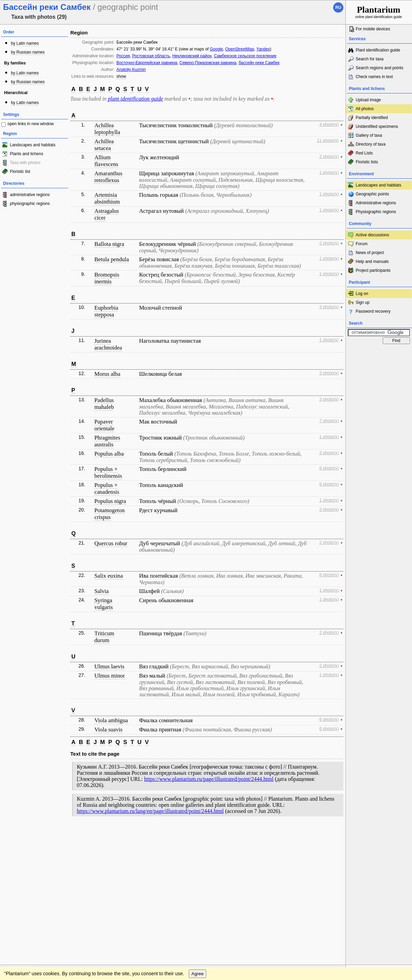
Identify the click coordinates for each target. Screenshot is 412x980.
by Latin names (25, 43)
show (121, 76)
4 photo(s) (329, 124)
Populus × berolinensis (108, 472)
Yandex (263, 49)
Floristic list (20, 172)
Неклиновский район (192, 56)
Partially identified (372, 118)
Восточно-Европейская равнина (147, 63)
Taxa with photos (25, 163)
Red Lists (364, 153)
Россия (123, 56)
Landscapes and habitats (33, 145)
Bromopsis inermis (107, 278)
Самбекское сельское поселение (245, 56)
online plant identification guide (379, 12)
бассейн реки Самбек (259, 63)
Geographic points (372, 194)
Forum (362, 244)
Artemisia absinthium (107, 198)
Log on (362, 294)
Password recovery (373, 311)
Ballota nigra (109, 244)
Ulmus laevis (109, 666)
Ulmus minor (109, 676)
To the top (333, 834)
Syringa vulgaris (103, 604)
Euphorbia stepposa (106, 311)
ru (338, 8)
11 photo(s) (328, 140)
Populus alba (109, 454)
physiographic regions (30, 204)
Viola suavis (108, 730)
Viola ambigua (111, 720)
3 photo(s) (329, 307)
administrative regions (30, 195)
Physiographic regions (376, 212)
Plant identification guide (378, 50)
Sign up (363, 302)
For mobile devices (373, 29)
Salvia (101, 591)
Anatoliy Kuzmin (131, 70)
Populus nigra (110, 501)
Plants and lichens (26, 154)
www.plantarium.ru (379, 834)
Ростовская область (151, 56)
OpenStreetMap (240, 49)
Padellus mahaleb (104, 404)
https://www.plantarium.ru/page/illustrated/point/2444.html (209, 779)
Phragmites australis (107, 441)
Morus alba (107, 374)
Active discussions (372, 235)
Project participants (373, 270)
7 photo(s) (329, 421)
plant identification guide (136, 99)
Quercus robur (111, 543)
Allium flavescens (106, 161)
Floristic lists (367, 162)
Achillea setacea (104, 145)
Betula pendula (111, 259)
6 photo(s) (329, 468)
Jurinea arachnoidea (108, 344)
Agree (198, 848)
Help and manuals (372, 262)
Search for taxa (370, 59)
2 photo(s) (329, 157)
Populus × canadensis (107, 488)
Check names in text (374, 77)
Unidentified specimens (377, 127)
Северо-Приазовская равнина (208, 63)
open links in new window (31, 124)
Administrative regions (376, 203)
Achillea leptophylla (107, 129)
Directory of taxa (371, 144)
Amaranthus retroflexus (108, 177)
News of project (370, 253)
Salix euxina (108, 576)
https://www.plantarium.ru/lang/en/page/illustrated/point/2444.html (150, 811)
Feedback (46, 834)
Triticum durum (104, 637)
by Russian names (28, 52)
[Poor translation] (25, 884)
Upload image (368, 100)
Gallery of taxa (369, 135)
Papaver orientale (104, 425)
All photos (365, 109)
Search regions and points (379, 68)
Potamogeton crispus (109, 514)
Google (216, 49)
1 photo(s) (329, 173)
